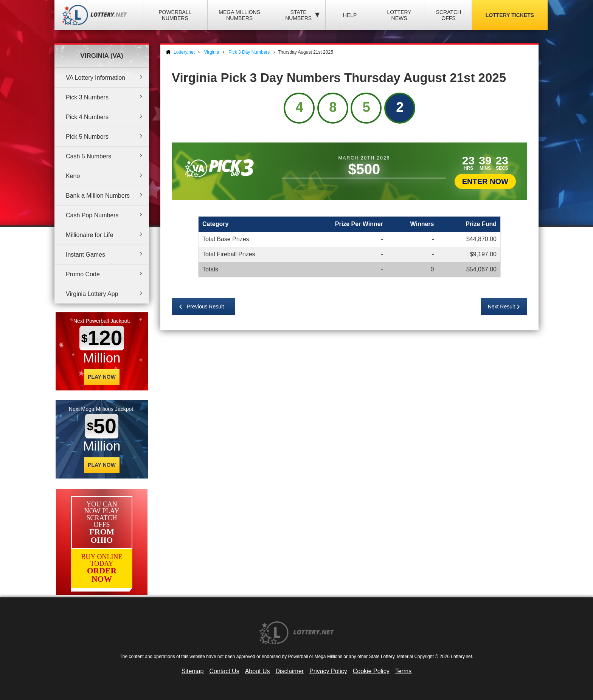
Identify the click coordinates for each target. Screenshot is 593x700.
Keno (73, 176)
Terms (404, 671)
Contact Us (224, 671)
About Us (258, 671)
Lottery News (399, 15)
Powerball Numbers (175, 15)
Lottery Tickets (510, 15)
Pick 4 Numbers (87, 117)
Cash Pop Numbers (92, 215)
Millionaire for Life (89, 235)
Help (350, 15)
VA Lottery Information (95, 78)
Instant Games (85, 255)
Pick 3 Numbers (87, 97)
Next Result (501, 307)
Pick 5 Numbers (87, 137)
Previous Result (205, 307)
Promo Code (83, 274)
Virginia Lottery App (92, 294)
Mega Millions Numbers (239, 15)
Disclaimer (290, 671)
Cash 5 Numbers (88, 156)
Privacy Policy (328, 671)
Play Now (102, 377)
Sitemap (193, 671)
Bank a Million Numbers (98, 196)
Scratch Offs (449, 15)
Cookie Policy (371, 671)
